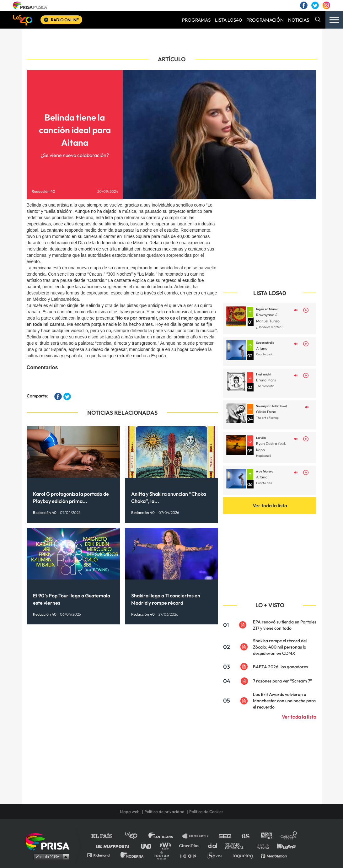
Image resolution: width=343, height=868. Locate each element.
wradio (167, 846)
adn (266, 836)
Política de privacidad (164, 811)
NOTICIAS (299, 20)
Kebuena (283, 846)
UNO (149, 846)
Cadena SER (225, 836)
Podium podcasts (163, 855)
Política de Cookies (206, 811)
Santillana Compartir (198, 836)
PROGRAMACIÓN (265, 20)
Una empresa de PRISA (50, 841)
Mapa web (130, 811)
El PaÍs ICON (190, 855)
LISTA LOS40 (228, 20)
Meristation (275, 855)
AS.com (245, 836)
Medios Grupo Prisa (50, 856)
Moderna (133, 855)
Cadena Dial (215, 846)
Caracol (289, 836)
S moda (217, 855)
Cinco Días (191, 846)
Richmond (102, 855)
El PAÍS (106, 836)
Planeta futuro (261, 846)
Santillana (165, 836)
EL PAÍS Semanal (238, 846)
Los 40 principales (136, 836)
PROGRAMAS (196, 20)
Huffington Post (114, 846)
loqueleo (244, 855)
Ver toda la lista (270, 505)
